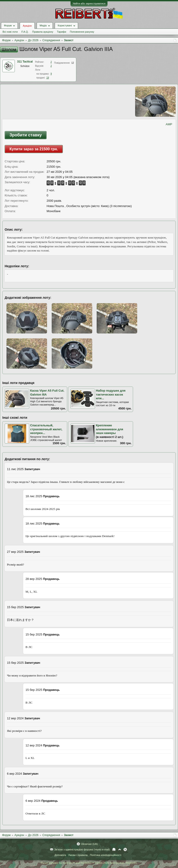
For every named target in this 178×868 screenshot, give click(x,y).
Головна (114, 849)
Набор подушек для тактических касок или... (111, 394)
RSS (125, 849)
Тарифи (62, 32)
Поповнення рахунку (82, 32)
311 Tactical (25, 62)
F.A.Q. (25, 32)
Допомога (60, 855)
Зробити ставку (26, 135)
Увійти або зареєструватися (89, 3)
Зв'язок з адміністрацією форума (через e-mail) (82, 849)
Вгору (120, 849)
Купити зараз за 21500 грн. (34, 149)
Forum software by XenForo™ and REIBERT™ (89, 863)
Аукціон (27, 26)
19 (48, 78)
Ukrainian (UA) (89, 844)
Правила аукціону (43, 32)
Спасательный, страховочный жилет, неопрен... (46, 429)
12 (73, 63)
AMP (169, 124)
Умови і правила (78, 855)
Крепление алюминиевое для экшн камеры (110, 429)
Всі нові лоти (10, 32)
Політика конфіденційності (106, 855)
